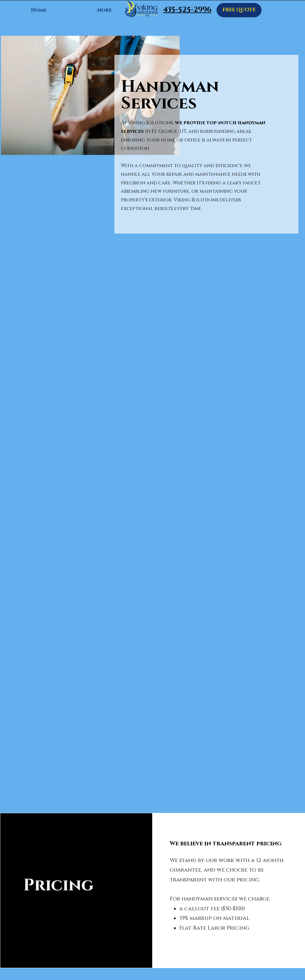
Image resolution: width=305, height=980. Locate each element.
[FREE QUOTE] (239, 10)
